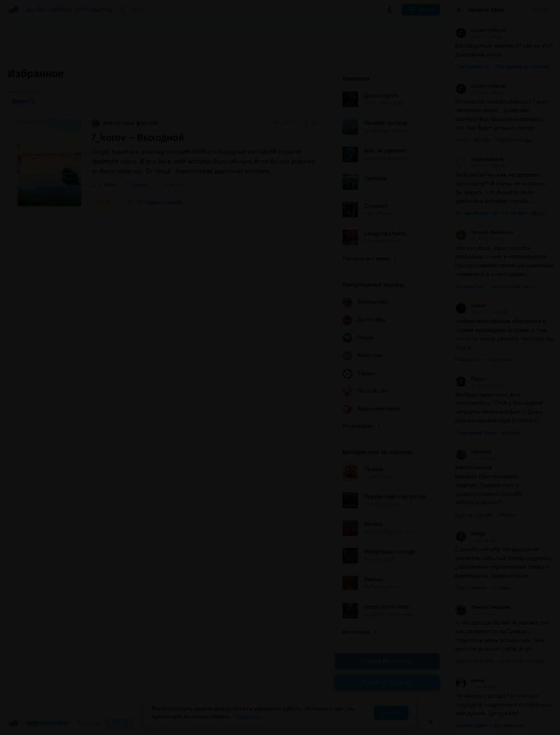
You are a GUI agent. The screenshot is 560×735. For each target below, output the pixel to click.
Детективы (364, 320)
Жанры (37, 10)
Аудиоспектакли (371, 409)
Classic (470, 379)
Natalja (470, 534)
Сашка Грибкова (481, 30)
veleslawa (473, 452)
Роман (358, 338)
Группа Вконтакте (387, 661)
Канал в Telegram (387, 682)
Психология (365, 392)
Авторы (61, 10)
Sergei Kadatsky (480, 159)
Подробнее (247, 717)
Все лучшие (360, 632)
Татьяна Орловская (484, 233)
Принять (391, 713)
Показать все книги (369, 258)
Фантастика (365, 302)
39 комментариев (155, 202)
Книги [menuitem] (24, 101)
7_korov (108, 185)
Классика (362, 356)
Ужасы (359, 374)
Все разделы (361, 426)
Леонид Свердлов (483, 607)
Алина (470, 680)
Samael (471, 306)
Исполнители (93, 10)
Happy (139, 185)
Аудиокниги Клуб (39, 723)
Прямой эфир (486, 10)
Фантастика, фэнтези (124, 123)
